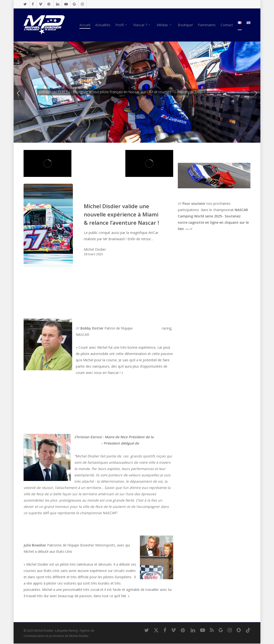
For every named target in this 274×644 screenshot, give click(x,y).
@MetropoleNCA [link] (88, 443)
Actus (89, 197)
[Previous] (19, 93)
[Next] (255, 93)
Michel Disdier (95, 249)
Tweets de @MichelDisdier (199, 261)
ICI (197, 229)
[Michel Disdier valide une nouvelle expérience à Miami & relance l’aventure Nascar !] (48, 225)
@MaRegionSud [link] (151, 443)
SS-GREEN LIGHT (147, 328)
